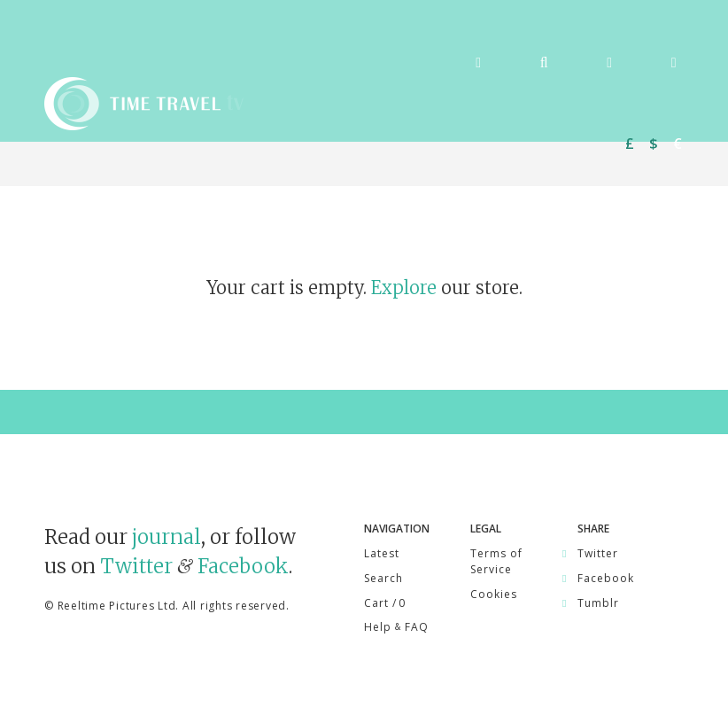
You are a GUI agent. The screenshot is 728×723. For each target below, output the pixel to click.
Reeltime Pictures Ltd (117, 606)
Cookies (494, 594)
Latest (382, 553)
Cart (384, 603)
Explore (404, 288)
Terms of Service (496, 561)
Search (383, 578)
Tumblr (598, 603)
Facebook (243, 566)
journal (167, 537)
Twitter (136, 566)
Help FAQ (396, 627)
